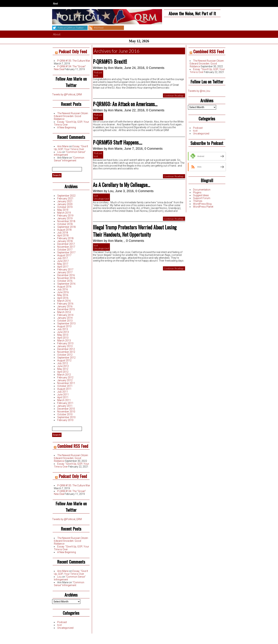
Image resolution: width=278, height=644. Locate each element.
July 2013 (63, 329)
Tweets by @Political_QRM (67, 94)
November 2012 (66, 352)
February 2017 (65, 270)
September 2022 (66, 196)
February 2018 (65, 238)
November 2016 (66, 278)
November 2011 (66, 383)
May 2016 (63, 295)
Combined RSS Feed (73, 446)
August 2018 (64, 230)
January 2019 (65, 218)
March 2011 (64, 400)
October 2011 (65, 386)
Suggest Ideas (201, 195)
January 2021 (65, 201)
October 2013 (65, 321)
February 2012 (65, 377)
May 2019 (63, 210)
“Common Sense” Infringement (69, 159)
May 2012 (63, 369)
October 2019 (65, 207)
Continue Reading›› (174, 95)
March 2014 (64, 312)
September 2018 (66, 227)
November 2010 (66, 412)
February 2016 (65, 304)
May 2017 (63, 264)
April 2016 (63, 298)
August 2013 (64, 326)
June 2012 (63, 366)
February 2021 (65, 199)
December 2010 (66, 409)
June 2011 (63, 395)
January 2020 (65, 204)
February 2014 (65, 315)
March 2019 (64, 213)
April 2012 (63, 372)
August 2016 (64, 287)
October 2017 (65, 250)
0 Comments (155, 68)
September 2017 (66, 252)
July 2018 (63, 233)
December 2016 (66, 275)
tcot (59, 625)
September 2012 (66, 358)
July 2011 (63, 392)
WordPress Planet (203, 207)
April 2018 (63, 235)
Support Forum (202, 198)
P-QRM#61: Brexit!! (110, 62)
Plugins (197, 192)
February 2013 (65, 343)
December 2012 (66, 349)
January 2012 (65, 380)
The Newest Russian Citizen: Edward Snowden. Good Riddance (71, 116)
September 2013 (66, 324)
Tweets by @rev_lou (199, 91)
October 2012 (65, 355)
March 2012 (64, 375)
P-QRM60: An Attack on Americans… (125, 104)
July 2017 (63, 258)
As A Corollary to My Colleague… (122, 185)
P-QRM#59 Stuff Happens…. (118, 142)
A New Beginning (67, 127)
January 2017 (65, 272)
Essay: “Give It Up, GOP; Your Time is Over (71, 148)
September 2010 (66, 417)
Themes (198, 201)
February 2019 (65, 216)
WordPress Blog (202, 204)
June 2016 (63, 292)
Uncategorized (65, 628)
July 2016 (63, 289)
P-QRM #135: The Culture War (74, 61)
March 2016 (64, 301)
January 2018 (65, 241)
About (55, 3)
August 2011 (64, 389)
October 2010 (65, 414)
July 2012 (63, 363)
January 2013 (65, 346)
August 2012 (64, 360)
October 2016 (65, 281)
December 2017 (66, 244)
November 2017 (66, 247)
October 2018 (65, 224)
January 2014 (65, 318)
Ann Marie (63, 146)
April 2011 (63, 397)
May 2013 (63, 335)
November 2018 (66, 221)
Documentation (202, 190)
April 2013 (63, 338)
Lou (59, 152)
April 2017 (63, 267)
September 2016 (66, 284)
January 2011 (65, 406)
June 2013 (63, 332)
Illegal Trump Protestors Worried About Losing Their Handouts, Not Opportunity (135, 231)
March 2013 (64, 341)
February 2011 (65, 403)
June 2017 (63, 261)
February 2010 (65, 420)
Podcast (62, 622)
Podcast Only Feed (73, 51)
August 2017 (64, 255)
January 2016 (65, 306)
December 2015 (66, 309)
